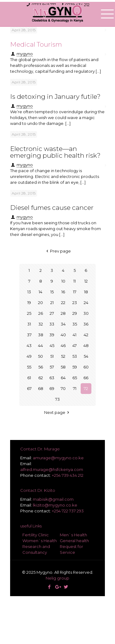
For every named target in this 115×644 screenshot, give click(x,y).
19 (29, 303)
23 (75, 303)
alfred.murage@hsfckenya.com (52, 469)
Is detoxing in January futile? (55, 96)
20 (40, 303)
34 (63, 324)
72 (86, 388)
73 (57, 399)
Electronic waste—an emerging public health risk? (55, 152)
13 (29, 292)
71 (75, 388)
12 (86, 281)
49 (29, 356)
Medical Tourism (36, 44)
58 (63, 367)
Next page (57, 412)
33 (52, 324)
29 (75, 313)
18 (86, 292)
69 (52, 388)
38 (41, 335)
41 (75, 335)
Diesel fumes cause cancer (52, 208)
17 (75, 292)
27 (52, 313)
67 (29, 388)
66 (86, 378)
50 (40, 356)
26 (41, 313)
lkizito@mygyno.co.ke (55, 505)
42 (86, 335)
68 (41, 388)
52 (63, 356)
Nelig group (57, 578)
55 (29, 367)
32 (41, 324)
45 (52, 345)
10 (63, 281)
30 (86, 313)
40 (63, 335)
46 (63, 345)
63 (52, 378)
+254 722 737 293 (68, 511)
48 (86, 345)
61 (29, 378)
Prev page (57, 251)
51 (52, 356)
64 (63, 378)
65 (75, 378)
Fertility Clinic (36, 535)
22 (63, 303)
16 (63, 292)
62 (41, 378)
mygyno (25, 217)
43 (29, 345)
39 (52, 335)
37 (29, 335)
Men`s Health (73, 535)
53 (75, 356)
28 (63, 313)
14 (40, 292)
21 (52, 303)
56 (41, 367)
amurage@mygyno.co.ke (58, 458)
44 (40, 345)
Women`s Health (40, 541)
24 (86, 303)
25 (29, 313)
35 (75, 324)
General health (74, 541)
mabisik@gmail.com (53, 499)
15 (52, 292)
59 (75, 367)
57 (52, 367)
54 (86, 356)
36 (86, 324)
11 (75, 281)
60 (86, 367)
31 (29, 324)
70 (63, 388)
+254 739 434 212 (68, 475)
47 (75, 345)
